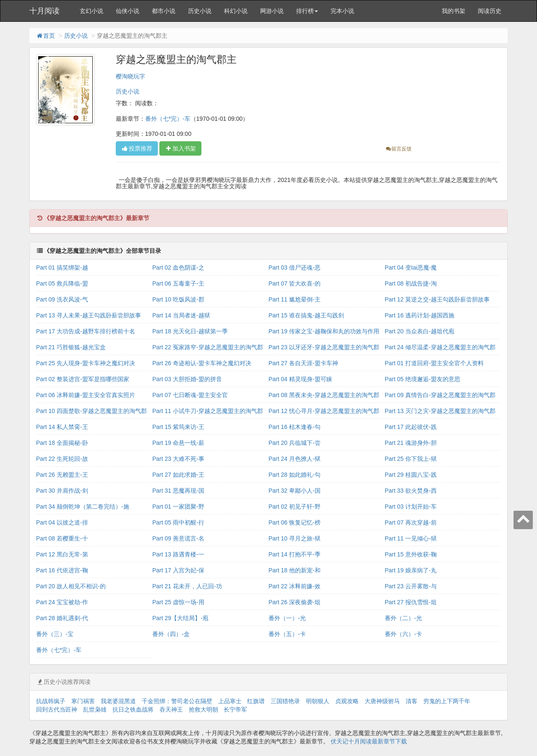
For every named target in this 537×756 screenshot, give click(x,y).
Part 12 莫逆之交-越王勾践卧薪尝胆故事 (437, 299)
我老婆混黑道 (118, 701)
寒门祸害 (83, 701)
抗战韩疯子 (51, 701)
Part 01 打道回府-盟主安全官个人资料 (434, 363)
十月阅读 (44, 11)
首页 (45, 36)
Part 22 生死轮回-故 (62, 459)
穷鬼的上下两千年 (447, 701)
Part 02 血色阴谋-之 (178, 268)
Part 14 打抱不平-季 (295, 554)
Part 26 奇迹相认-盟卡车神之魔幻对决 (202, 363)
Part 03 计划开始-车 (411, 507)
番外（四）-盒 (171, 634)
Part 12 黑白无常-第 (62, 554)
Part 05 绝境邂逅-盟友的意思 (422, 379)
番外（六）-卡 (403, 634)
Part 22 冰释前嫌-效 (295, 586)
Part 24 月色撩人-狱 (295, 459)
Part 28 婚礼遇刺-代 (62, 618)
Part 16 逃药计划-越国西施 (420, 315)
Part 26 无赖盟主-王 (62, 475)
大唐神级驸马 (382, 701)
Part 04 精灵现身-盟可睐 (300, 379)
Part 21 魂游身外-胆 (411, 443)
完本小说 (342, 11)
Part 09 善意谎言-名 (178, 538)
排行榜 (307, 11)
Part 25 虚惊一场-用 (178, 602)
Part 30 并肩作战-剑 (62, 491)
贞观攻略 (347, 701)
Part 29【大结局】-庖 (180, 618)
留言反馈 (398, 149)
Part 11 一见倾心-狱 (411, 538)
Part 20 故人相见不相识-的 (71, 586)
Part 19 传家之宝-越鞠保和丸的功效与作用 (324, 331)
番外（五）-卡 (287, 634)
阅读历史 (490, 11)
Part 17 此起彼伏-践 (411, 427)
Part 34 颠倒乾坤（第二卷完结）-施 (83, 507)
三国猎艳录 (285, 701)
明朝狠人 (318, 701)
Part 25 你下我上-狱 (411, 459)
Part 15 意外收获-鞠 (411, 554)
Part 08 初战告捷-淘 (411, 283)
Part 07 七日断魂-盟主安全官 (190, 395)
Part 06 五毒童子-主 (178, 283)
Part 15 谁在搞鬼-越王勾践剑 (306, 315)
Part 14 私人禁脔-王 (62, 427)
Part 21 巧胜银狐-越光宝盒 (71, 347)
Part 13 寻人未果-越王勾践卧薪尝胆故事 (89, 315)
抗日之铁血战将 (133, 709)
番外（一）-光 (287, 618)
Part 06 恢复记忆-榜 (295, 522)
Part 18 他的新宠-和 (295, 570)
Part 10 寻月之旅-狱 (295, 538)
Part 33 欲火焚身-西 (411, 491)
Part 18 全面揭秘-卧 (62, 443)
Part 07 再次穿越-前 (411, 522)
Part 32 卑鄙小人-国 (295, 491)
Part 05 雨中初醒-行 (178, 522)
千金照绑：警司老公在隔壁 (177, 701)
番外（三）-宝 (55, 634)
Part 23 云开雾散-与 (411, 586)
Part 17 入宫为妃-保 (178, 570)
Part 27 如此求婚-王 (178, 475)
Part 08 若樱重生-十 (62, 538)
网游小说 (272, 11)
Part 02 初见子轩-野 (295, 507)
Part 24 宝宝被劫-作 (62, 602)
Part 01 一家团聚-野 (178, 507)
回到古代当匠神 (57, 709)
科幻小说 (236, 11)
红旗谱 (256, 701)
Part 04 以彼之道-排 (62, 522)
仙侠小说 (128, 11)
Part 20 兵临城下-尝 (295, 443)
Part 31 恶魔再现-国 (178, 491)
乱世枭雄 (95, 709)
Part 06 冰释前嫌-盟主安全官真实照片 (86, 395)
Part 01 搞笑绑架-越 (62, 268)
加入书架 (180, 148)
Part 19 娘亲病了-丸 (411, 570)
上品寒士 (230, 701)
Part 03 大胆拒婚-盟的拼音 (187, 379)
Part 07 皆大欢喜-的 (295, 283)
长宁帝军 (235, 709)
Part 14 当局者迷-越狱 (181, 315)
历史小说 (200, 11)
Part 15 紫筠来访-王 (178, 427)
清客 (412, 701)
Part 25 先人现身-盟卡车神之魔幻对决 (86, 363)
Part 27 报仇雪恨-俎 (411, 602)
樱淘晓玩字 (130, 76)
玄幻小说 (91, 11)
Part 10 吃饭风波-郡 (178, 299)
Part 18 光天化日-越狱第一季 (190, 331)
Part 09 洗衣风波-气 (62, 299)
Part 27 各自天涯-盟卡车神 (303, 363)
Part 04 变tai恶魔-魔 (411, 268)
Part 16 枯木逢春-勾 (295, 427)
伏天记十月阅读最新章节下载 (369, 741)
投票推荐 (137, 148)
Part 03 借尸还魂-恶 (295, 268)
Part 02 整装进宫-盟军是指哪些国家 (83, 379)
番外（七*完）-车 (168, 119)
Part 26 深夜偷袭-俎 (295, 602)
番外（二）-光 (403, 618)
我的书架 (454, 11)
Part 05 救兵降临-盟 (62, 283)
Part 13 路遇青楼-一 (178, 554)
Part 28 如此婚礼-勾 (295, 475)
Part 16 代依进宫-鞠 (62, 570)
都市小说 (164, 11)
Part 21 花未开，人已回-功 (187, 586)
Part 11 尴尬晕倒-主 (295, 299)
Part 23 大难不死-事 (178, 459)
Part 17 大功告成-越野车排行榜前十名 (86, 331)
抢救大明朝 (203, 709)
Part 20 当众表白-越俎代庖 (420, 331)
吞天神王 (171, 709)
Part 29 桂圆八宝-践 (411, 475)
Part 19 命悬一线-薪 (178, 443)
